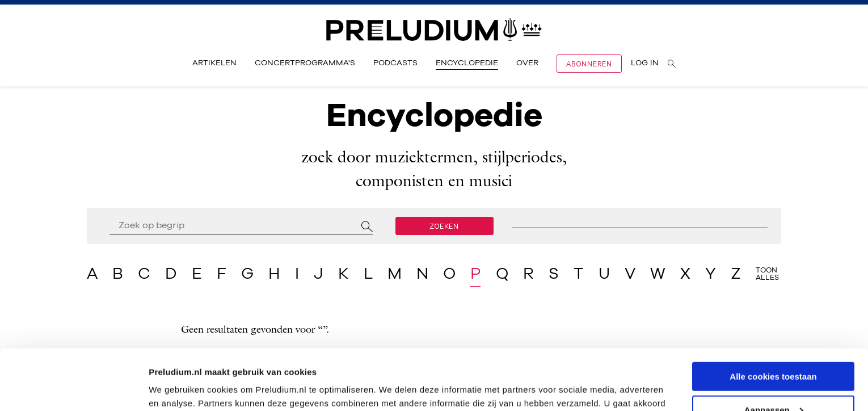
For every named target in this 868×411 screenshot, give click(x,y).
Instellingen (173, 388)
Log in (645, 63)
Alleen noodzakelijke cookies (773, 383)
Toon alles (767, 274)
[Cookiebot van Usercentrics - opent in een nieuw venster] (73, 389)
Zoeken (444, 226)
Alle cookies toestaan (773, 316)
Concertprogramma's (305, 63)
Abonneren (589, 64)
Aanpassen (774, 349)
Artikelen (214, 63)
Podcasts (395, 63)
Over (527, 63)
